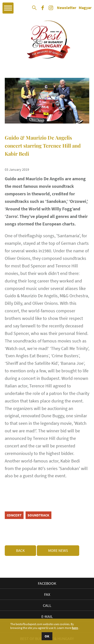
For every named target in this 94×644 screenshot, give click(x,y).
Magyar (85, 8)
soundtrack (38, 515)
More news (58, 550)
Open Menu (8, 8)
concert (14, 515)
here (75, 628)
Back (20, 550)
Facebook (47, 583)
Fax (47, 594)
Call (47, 605)
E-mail (47, 616)
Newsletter (67, 8)
